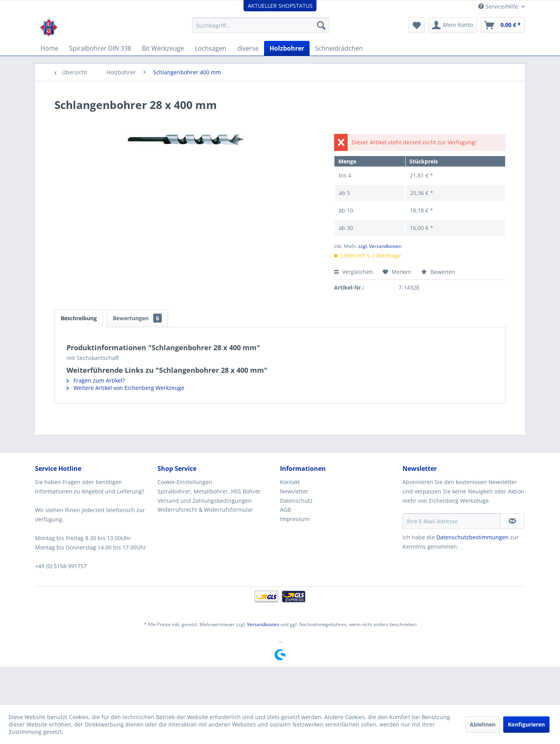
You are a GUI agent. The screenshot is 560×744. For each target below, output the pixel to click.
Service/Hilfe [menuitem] (499, 6)
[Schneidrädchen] (339, 48)
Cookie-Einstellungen (185, 482)
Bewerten (438, 272)
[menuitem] (261, 25)
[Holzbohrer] (287, 48)
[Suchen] (321, 25)
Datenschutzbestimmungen (472, 537)
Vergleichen (353, 272)
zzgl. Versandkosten (380, 246)
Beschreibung (79, 318)
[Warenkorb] (503, 25)
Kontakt (290, 482)
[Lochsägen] (211, 48)
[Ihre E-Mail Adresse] (451, 521)
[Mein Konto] (453, 25)
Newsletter (294, 491)
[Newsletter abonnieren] (512, 521)
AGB (285, 510)
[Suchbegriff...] (261, 25)
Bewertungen (137, 318)
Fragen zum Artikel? (96, 380)
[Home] (49, 48)
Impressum (295, 519)
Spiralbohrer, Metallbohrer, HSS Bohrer (209, 491)
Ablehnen (483, 724)
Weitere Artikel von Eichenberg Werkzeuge (125, 388)
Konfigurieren (526, 724)
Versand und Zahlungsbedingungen (205, 501)
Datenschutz (296, 501)
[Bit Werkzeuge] (163, 48)
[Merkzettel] (417, 25)
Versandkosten (263, 624)
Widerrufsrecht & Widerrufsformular (205, 510)
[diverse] (248, 48)
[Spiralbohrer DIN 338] (100, 48)
